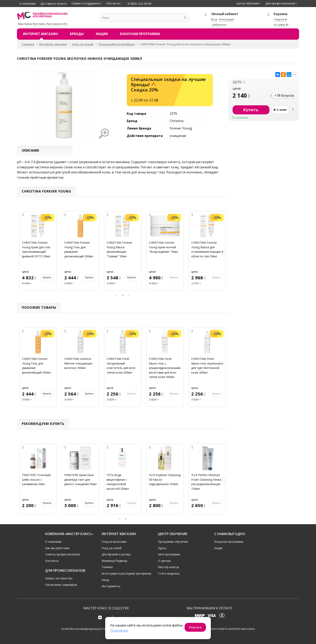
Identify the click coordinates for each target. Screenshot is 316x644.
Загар (105, 580)
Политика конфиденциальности (84, 629)
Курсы (162, 548)
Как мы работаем (57, 548)
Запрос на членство (59, 578)
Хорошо (195, 627)
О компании (28, 4)
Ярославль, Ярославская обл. (50, 24)
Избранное (219, 25)
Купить (47, 278)
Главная (28, 44)
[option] (38, 254)
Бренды (77, 34)
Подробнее (119, 631)
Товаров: (280, 19)
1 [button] (117, 296)
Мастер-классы (168, 567)
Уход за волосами (114, 541)
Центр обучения (247, 3)
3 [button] (129, 296)
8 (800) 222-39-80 (139, 4)
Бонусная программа (140, 34)
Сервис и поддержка (86, 3)
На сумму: (281, 25)
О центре (164, 561)
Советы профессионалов (62, 554)
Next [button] (224, 254)
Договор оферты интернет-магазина (230, 629)
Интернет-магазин (40, 34)
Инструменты (111, 586)
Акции (102, 34)
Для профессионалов (280, 3)
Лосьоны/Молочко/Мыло (117, 44)
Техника (107, 567)
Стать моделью (169, 573)
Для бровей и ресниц (116, 554)
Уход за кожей (83, 44)
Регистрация (226, 19)
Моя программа (169, 554)
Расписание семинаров (61, 584)
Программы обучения (173, 541)
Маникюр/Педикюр (114, 561)
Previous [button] (21, 254)
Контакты (113, 3)
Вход (214, 19)
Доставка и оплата (54, 4)
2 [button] (123, 296)
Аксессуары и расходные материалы (126, 573)
